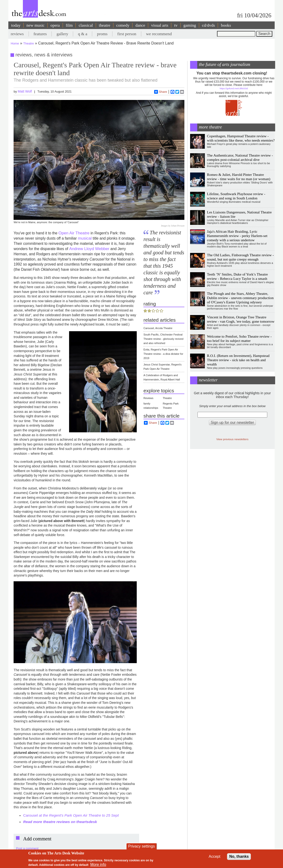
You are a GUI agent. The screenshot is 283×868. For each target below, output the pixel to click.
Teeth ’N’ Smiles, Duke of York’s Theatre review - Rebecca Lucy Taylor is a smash (238, 276)
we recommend (159, 34)
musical (85, 238)
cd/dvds (209, 25)
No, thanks (239, 856)
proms (102, 34)
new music (35, 25)
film (69, 25)
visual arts (160, 25)
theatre (105, 25)
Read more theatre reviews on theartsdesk (60, 822)
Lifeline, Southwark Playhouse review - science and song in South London (236, 196)
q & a (83, 34)
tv (176, 25)
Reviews (148, 398)
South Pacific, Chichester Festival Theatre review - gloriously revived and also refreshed (163, 339)
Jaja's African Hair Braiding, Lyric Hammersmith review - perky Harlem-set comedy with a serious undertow (237, 236)
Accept (215, 856)
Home (15, 43)
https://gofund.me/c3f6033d (234, 88)
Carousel (71, 815)
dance (140, 25)
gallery (62, 34)
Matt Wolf (25, 91)
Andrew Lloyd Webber (89, 249)
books (226, 25)
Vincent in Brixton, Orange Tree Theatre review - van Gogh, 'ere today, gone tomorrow (241, 319)
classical (86, 25)
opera (55, 25)
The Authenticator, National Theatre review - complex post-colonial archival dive (240, 157)
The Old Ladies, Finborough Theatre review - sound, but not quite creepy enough (240, 257)
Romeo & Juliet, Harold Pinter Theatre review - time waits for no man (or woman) (239, 177)
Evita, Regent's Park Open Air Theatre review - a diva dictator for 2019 (163, 354)
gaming (190, 25)
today (16, 25)
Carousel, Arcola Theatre (158, 328)
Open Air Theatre (74, 233)
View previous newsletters (232, 439)
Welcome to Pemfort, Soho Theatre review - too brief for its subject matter (239, 338)
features (40, 34)
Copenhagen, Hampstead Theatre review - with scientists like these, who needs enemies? (241, 138)
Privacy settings (141, 846)
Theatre (29, 43)
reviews (17, 34)
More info (98, 865)
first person (127, 34)
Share (161, 92)
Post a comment (27, 848)
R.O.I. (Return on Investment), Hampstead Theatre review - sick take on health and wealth (238, 360)
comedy (123, 25)
